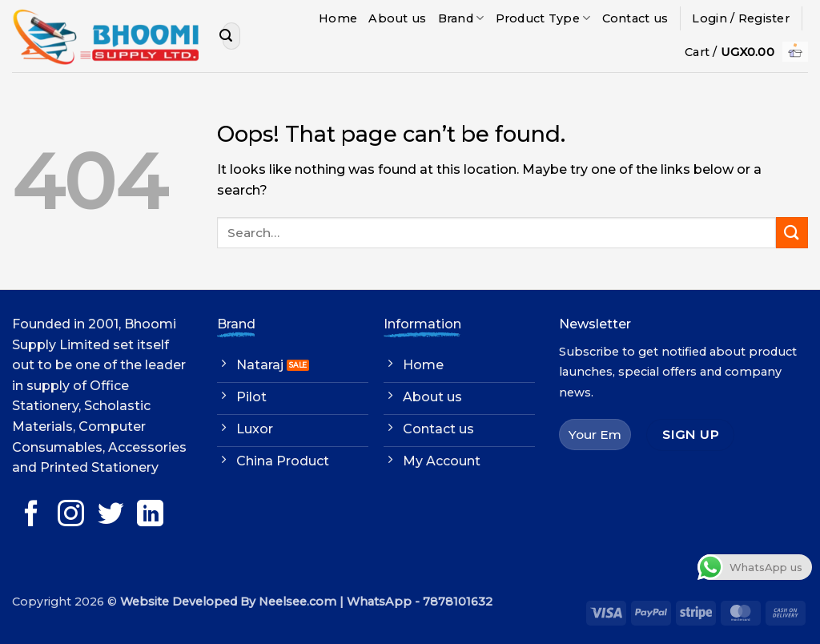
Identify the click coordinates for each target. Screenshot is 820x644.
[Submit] (226, 36)
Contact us (635, 18)
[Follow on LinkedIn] (150, 515)
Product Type (543, 18)
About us (397, 18)
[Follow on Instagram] (71, 515)
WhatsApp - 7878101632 (420, 602)
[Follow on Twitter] (111, 515)
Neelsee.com (297, 602)
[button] (741, 18)
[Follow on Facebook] (32, 515)
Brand (461, 18)
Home (338, 18)
